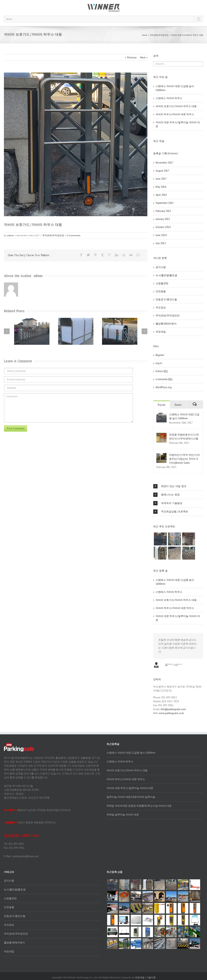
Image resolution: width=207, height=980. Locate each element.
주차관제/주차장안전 (159, 35)
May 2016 (161, 187)
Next (143, 57)
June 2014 (161, 235)
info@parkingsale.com (173, 709)
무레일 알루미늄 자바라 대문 (123, 815)
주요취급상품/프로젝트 (171, 512)
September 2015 (165, 203)
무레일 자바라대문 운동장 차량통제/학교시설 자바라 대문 (139, 806)
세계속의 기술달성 (168, 503)
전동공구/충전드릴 (166, 299)
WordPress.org (164, 387)
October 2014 (163, 227)
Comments (164, 379)
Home (145, 35)
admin (10, 235)
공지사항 (161, 267)
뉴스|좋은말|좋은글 (166, 275)
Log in (159, 363)
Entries (162, 371)
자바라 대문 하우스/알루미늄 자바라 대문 (130, 788)
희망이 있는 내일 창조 (170, 486)
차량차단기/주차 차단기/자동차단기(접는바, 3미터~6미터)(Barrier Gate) (184, 459)
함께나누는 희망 (166, 495)
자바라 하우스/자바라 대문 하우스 (175, 114)
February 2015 (163, 211)
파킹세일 (161, 332)
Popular (162, 405)
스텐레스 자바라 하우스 (169, 98)
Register (160, 355)
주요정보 (161, 308)
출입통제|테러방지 (166, 324)
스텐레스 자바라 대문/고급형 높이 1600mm (131, 753)
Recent (178, 405)
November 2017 (164, 163)
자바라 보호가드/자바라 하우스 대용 (176, 106)
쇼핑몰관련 (162, 283)
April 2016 (161, 195)
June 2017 (161, 179)
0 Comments (74, 235)
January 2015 (163, 219)
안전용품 (161, 291)
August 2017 (162, 171)
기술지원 (151, 977)
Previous (132, 57)
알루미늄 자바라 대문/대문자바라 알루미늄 (131, 797)
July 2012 (161, 243)
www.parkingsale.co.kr (171, 713)
